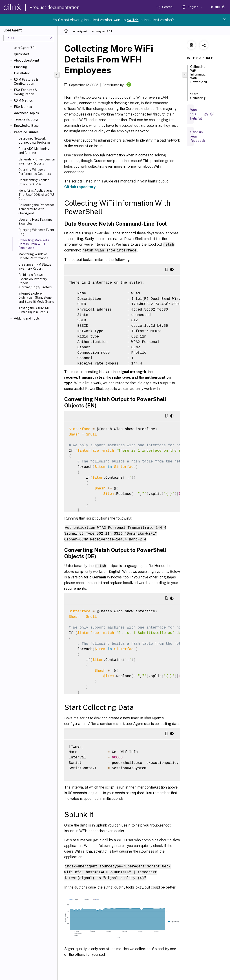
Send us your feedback (198, 136)
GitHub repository (80, 187)
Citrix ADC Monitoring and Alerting (34, 151)
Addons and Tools (27, 318)
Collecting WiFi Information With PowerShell (199, 76)
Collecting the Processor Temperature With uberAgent (36, 209)
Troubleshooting (26, 119)
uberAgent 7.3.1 (25, 48)
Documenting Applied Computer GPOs (34, 182)
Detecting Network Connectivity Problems (34, 140)
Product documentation (54, 7)
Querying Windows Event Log (36, 232)
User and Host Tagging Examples (35, 222)
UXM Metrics (23, 100)
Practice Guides (26, 132)
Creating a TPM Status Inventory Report (35, 267)
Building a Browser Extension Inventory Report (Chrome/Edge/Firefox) (35, 281)
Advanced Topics (26, 113)
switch (133, 20)
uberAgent (80, 31)
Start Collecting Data (198, 98)
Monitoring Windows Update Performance (33, 256)
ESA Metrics (23, 107)
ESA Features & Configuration (25, 92)
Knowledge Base (26, 126)
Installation (22, 73)
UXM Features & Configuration (26, 82)
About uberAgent (27, 60)
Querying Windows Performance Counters (35, 172)
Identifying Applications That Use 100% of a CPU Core (36, 195)
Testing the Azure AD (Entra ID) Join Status (34, 310)
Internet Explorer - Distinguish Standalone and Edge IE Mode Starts (36, 298)
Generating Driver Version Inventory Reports (37, 161)
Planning (20, 67)
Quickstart (22, 54)
